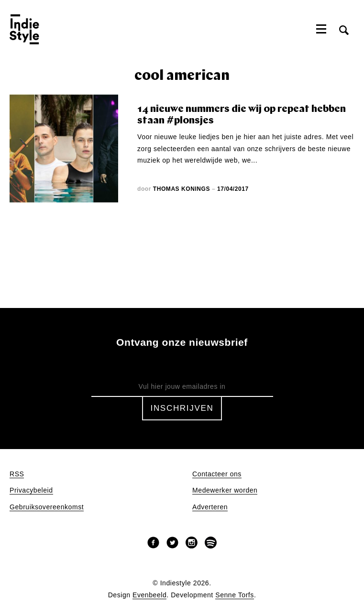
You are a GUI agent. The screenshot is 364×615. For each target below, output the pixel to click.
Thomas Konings (182, 189)
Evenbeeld (149, 595)
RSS (17, 474)
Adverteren (210, 507)
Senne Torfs (235, 595)
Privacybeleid (31, 490)
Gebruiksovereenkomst (47, 507)
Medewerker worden (225, 490)
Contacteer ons (217, 474)
